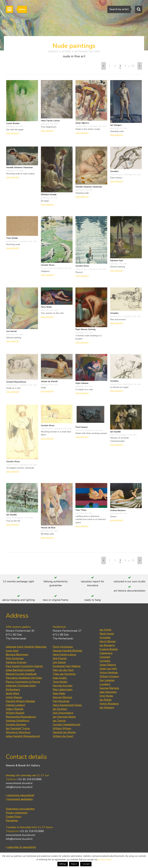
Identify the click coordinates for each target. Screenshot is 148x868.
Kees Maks (59, 693)
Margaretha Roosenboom (21, 717)
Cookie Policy (14, 817)
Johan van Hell (108, 669)
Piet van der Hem (63, 670)
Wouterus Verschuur (18, 732)
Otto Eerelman (15, 658)
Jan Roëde (106, 700)
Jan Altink (105, 630)
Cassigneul (106, 653)
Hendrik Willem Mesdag (20, 701)
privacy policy (105, 860)
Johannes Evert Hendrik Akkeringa (26, 647)
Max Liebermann (63, 690)
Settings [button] (63, 864)
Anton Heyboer (109, 673)
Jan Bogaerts (107, 645)
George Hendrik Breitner (67, 651)
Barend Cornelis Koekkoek (21, 674)
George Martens (62, 697)
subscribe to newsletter (21, 847)
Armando (105, 637)
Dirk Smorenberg (63, 713)
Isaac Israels (60, 678)
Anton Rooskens (109, 704)
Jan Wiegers (107, 708)
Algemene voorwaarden (20, 809)
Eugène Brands (109, 649)
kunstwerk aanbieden (19, 799)
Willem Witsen (62, 728)
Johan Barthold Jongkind (20, 670)
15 (133, 66)
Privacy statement (17, 813)
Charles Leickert (15, 705)
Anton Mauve (14, 697)
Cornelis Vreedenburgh (66, 725)
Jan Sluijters (60, 709)
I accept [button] (86, 864)
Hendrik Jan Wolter (64, 732)
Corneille (105, 661)
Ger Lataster (107, 680)
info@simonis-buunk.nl (19, 787)
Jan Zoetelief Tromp (18, 728)
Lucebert (105, 684)
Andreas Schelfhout (18, 721)
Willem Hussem (109, 676)
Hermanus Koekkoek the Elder (24, 678)
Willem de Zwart (63, 736)
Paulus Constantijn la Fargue (23, 682)
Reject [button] (74, 864)
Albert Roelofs (15, 709)
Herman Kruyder (63, 686)
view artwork (13, 133)
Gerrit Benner (108, 641)
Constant (105, 657)
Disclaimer (12, 820)
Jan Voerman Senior (64, 717)
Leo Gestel (59, 662)
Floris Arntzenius (63, 647)
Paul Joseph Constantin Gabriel (24, 666)
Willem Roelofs (15, 713)
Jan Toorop (59, 721)
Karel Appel (107, 634)
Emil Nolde (106, 696)
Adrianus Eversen (16, 662)
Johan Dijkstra (108, 665)
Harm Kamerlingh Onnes (67, 705)
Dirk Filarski (60, 658)
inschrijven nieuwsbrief (20, 795)
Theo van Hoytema (64, 674)
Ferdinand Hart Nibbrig (67, 666)
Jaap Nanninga (108, 692)
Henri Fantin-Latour (65, 654)
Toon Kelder (60, 682)
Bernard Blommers (17, 654)
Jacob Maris (13, 693)
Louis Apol (12, 651)
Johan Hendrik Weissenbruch (23, 736)
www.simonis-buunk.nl (19, 783)
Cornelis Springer (16, 725)
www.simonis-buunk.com (20, 835)
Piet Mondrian (61, 701)
